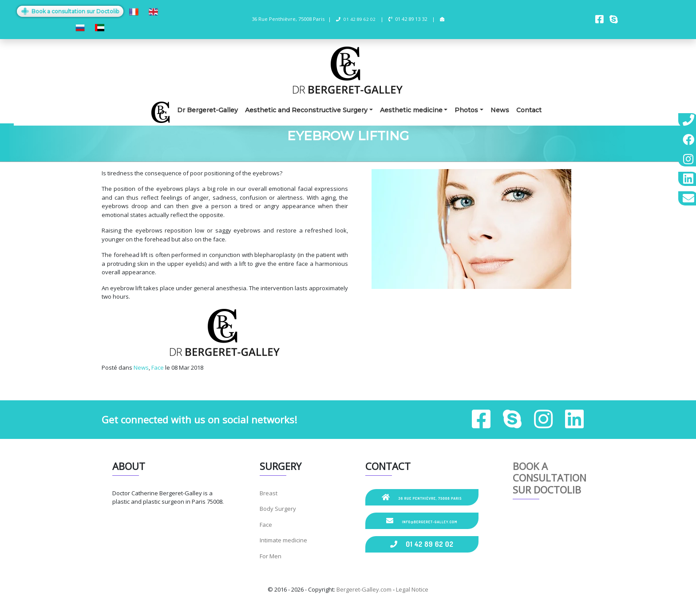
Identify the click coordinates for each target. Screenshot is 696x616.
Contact (529, 110)
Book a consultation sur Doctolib (70, 11)
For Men (271, 556)
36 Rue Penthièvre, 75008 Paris (422, 497)
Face (158, 367)
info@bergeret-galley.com (422, 521)
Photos (466, 110)
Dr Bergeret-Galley (208, 110)
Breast (269, 493)
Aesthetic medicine (411, 110)
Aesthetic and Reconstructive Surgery (306, 110)
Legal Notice (412, 589)
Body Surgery (278, 509)
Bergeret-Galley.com (364, 589)
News (500, 110)
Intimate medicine (283, 540)
